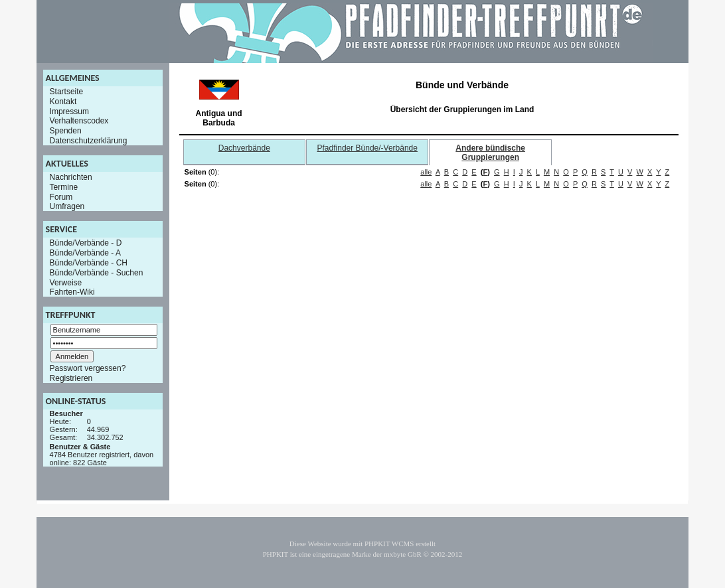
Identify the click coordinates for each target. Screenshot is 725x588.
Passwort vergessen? (88, 368)
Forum (61, 196)
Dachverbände (244, 148)
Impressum (69, 111)
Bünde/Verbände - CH (89, 263)
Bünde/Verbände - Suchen (97, 273)
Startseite (67, 92)
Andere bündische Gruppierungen (490, 153)
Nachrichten (71, 177)
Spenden (66, 131)
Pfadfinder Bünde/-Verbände (367, 148)
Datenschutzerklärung (89, 141)
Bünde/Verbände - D (86, 243)
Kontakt (63, 102)
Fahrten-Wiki (72, 292)
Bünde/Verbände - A (85, 253)
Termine (64, 187)
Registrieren (71, 378)
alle (426, 172)
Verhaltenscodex (79, 121)
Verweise (66, 282)
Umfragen (67, 206)
